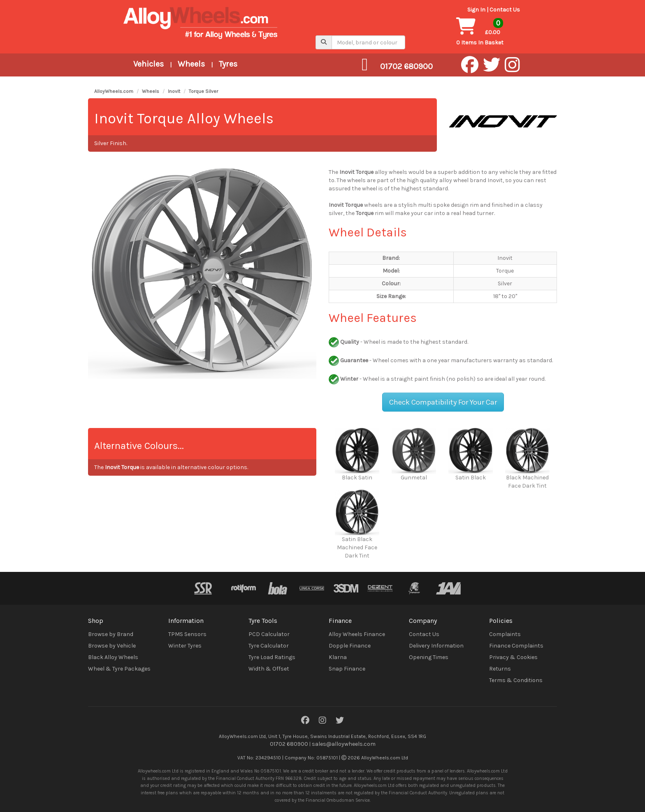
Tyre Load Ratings (272, 657)
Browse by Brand (111, 634)
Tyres (228, 64)
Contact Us (505, 10)
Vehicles (148, 64)
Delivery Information (436, 646)
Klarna (338, 657)
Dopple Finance (350, 646)
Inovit (174, 91)
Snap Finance (347, 669)
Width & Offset (269, 669)
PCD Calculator (269, 634)
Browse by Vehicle (112, 646)
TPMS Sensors (187, 634)
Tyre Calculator (269, 646)
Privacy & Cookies (513, 657)
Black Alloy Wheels (113, 657)
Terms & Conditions (516, 680)
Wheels (191, 64)
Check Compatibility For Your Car (443, 402)
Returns (500, 669)
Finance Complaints (516, 646)
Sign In (476, 10)
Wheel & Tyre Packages (119, 669)
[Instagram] (322, 721)
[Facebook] (305, 721)
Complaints (505, 634)
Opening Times (429, 657)
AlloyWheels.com (114, 91)
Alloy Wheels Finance (357, 634)
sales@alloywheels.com (344, 744)
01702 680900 (289, 744)
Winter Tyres (185, 646)
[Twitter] (340, 721)
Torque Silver (203, 91)
